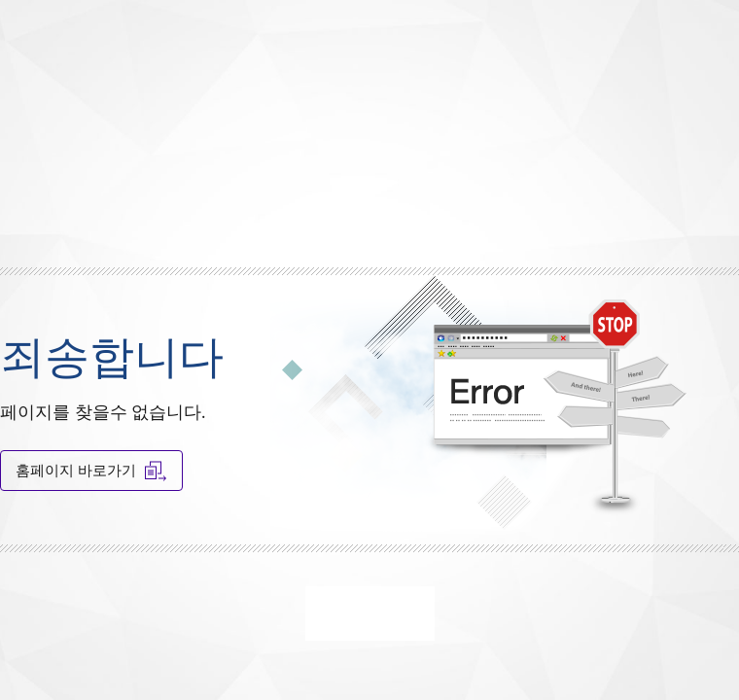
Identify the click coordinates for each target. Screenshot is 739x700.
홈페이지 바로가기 (91, 471)
